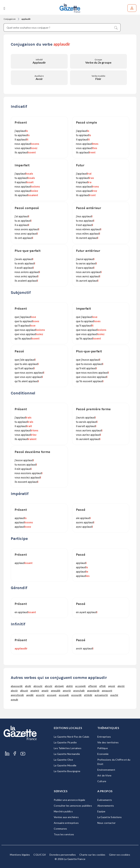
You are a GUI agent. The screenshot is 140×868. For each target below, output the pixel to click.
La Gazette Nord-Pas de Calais (72, 737)
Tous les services (64, 834)
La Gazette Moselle (65, 765)
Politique (103, 748)
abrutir (49, 686)
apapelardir (93, 690)
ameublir (56, 690)
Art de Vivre (104, 775)
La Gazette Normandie (67, 754)
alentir (121, 686)
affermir (93, 686)
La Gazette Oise (63, 760)
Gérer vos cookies (120, 855)
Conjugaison (10, 19)
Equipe (101, 811)
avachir (114, 695)
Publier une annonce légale (70, 800)
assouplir (64, 695)
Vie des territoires (108, 742)
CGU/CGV (40, 855)
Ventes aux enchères (66, 817)
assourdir (76, 695)
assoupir (52, 695)
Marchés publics (63, 811)
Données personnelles (63, 855)
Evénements (105, 800)
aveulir (14, 699)
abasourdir (17, 686)
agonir (112, 686)
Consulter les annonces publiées (73, 806)
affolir (103, 686)
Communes (60, 829)
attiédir (88, 695)
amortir (67, 690)
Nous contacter (107, 823)
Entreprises (104, 737)
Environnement (106, 770)
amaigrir (35, 690)
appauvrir (107, 690)
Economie (103, 754)
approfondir (17, 695)
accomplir (81, 686)
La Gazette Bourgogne (67, 771)
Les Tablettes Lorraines (68, 748)
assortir (40, 695)
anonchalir (79, 690)
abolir (28, 686)
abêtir (70, 686)
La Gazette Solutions (110, 817)
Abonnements (106, 806)
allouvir (24, 690)
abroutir (38, 686)
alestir (14, 690)
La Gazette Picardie (65, 742)
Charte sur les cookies (92, 855)
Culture (102, 781)
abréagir (59, 686)
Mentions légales (20, 855)
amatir (45, 690)
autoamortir (101, 695)
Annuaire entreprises (66, 823)
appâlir (30, 695)
